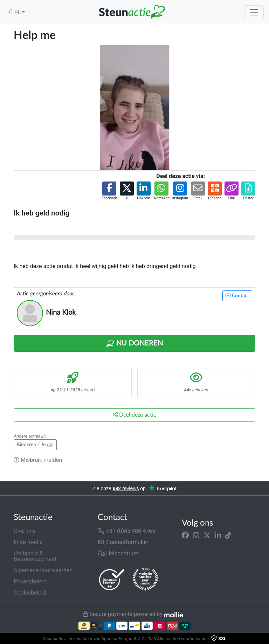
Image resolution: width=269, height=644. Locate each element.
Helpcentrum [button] (118, 553)
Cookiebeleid (30, 593)
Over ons (25, 531)
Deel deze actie (134, 415)
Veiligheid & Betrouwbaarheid (35, 556)
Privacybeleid (30, 581)
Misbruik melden (38, 460)
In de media (28, 542)
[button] (109, 191)
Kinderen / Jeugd (35, 445)
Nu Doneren (134, 344)
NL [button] (19, 12)
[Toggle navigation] (254, 12)
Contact (237, 296)
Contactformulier (123, 542)
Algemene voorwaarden (43, 570)
